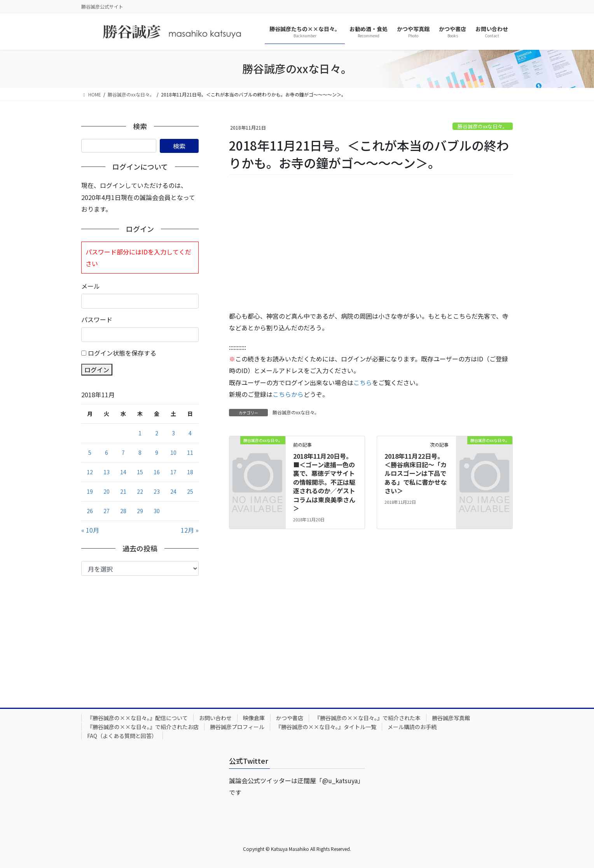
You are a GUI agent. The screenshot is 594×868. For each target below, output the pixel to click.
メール (91, 286)
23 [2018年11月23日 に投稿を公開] (157, 491)
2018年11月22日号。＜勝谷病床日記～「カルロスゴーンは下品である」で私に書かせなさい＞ (416, 473)
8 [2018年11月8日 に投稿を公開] (140, 452)
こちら (363, 382)
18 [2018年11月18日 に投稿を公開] (190, 472)
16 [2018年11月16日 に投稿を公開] (157, 472)
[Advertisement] (371, 243)
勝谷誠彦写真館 (451, 718)
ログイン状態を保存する (122, 353)
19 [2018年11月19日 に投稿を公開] (90, 491)
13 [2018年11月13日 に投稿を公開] (107, 472)
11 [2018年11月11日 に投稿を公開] (190, 452)
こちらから (288, 394)
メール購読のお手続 (412, 727)
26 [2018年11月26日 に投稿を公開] (90, 511)
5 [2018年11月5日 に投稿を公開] (90, 452)
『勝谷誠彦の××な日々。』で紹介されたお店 (143, 727)
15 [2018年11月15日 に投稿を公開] (140, 472)
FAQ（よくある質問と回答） (122, 736)
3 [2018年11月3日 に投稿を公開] (173, 433)
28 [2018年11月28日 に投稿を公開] (123, 511)
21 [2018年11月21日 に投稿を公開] (123, 491)
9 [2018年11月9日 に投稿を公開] (157, 452)
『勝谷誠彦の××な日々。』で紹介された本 (368, 718)
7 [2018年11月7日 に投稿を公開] (123, 452)
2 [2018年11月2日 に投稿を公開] (157, 433)
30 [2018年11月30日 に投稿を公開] (157, 511)
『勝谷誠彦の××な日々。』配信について (137, 718)
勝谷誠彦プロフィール (237, 727)
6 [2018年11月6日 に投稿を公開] (107, 452)
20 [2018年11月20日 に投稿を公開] (107, 491)
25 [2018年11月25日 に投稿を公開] (190, 491)
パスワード (97, 319)
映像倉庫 (254, 718)
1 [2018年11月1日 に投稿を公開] (140, 433)
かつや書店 (290, 718)
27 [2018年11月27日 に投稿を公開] (107, 511)
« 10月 (90, 530)
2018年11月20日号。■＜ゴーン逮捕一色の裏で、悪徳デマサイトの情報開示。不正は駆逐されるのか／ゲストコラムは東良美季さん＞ (324, 482)
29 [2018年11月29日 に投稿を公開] (140, 511)
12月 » (190, 530)
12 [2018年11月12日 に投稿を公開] (90, 472)
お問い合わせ (215, 718)
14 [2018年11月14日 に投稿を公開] (123, 472)
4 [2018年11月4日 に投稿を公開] (190, 433)
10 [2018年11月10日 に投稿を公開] (173, 452)
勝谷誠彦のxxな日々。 (483, 126)
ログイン (97, 370)
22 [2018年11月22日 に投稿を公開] (140, 491)
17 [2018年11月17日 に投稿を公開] (173, 472)
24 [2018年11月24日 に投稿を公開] (173, 491)
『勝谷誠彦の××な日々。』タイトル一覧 (326, 727)
